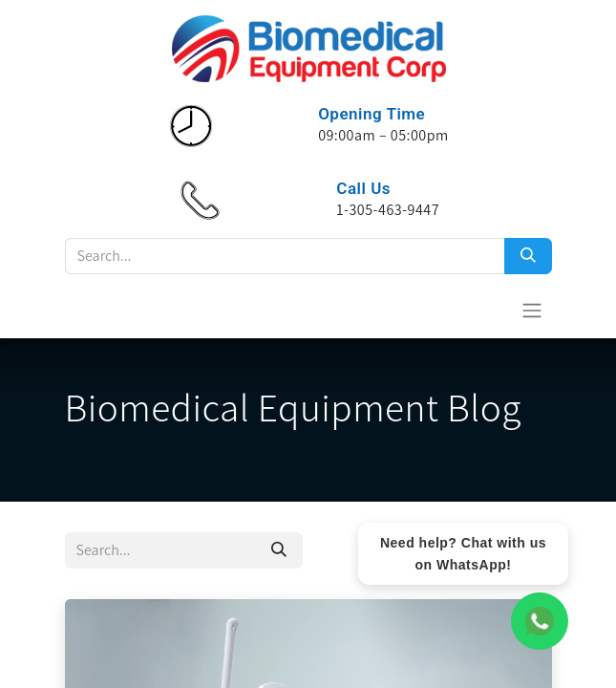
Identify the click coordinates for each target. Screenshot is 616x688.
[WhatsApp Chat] (540, 621)
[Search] (528, 256)
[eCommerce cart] (485, 310)
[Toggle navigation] (532, 310)
